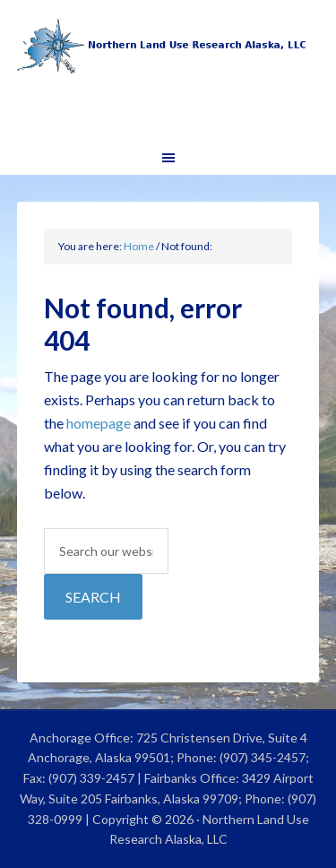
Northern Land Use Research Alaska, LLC (168, 72)
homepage (99, 423)
